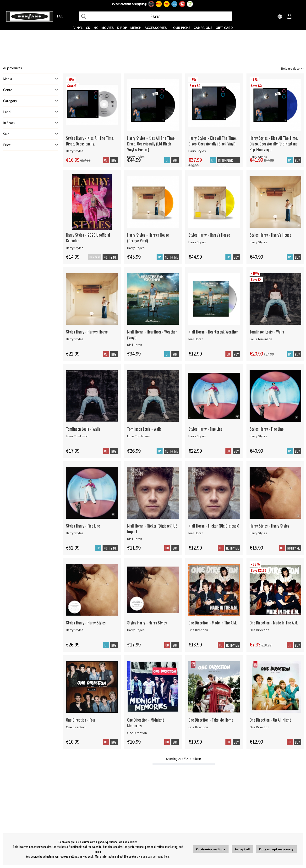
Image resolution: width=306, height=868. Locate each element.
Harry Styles (75, 151)
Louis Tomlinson (261, 339)
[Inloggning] (290, 17)
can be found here (159, 856)
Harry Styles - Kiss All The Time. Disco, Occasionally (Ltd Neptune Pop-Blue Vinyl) (274, 144)
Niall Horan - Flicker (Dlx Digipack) (214, 526)
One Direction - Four (81, 720)
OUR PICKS (182, 28)
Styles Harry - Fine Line (205, 429)
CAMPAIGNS (203, 28)
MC (96, 28)
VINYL (78, 28)
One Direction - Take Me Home (211, 720)
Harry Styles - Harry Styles (269, 526)
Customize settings (211, 849)
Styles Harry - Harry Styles (86, 623)
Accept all (242, 849)
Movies (108, 28)
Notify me (110, 257)
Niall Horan (135, 345)
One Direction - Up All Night (270, 720)
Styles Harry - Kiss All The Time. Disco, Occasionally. (90, 141)
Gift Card (224, 28)
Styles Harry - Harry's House (209, 235)
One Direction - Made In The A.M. (213, 623)
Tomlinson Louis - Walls (267, 332)
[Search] (156, 16)
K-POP (122, 28)
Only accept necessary (276, 849)
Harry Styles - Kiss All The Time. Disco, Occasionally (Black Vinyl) (212, 141)
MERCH (136, 28)
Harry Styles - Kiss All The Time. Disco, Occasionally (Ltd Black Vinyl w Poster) (151, 144)
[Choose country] (280, 17)
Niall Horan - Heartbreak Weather (213, 332)
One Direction (198, 630)
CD (88, 28)
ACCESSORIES (156, 28)
